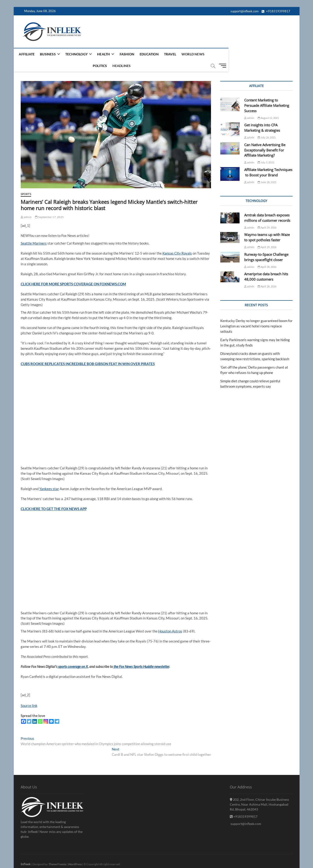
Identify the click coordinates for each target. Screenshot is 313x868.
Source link (29, 694)
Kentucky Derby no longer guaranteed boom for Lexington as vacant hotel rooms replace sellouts (256, 315)
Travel (174, 54)
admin (26, 206)
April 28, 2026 (267, 255)
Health (107, 54)
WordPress (75, 853)
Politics (221, 54)
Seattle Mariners (34, 232)
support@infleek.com (244, 11)
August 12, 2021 (268, 106)
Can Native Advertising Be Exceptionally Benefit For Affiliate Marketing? (265, 139)
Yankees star (49, 477)
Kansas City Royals (177, 242)
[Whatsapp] (40, 710)
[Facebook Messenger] (51, 710)
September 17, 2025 (49, 206)
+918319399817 (276, 11)
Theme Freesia (57, 853)
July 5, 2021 (266, 151)
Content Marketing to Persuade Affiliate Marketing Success (267, 94)
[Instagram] (46, 710)
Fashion (131, 54)
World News (197, 54)
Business (52, 54)
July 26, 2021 (267, 126)
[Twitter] (29, 710)
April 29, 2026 (267, 216)
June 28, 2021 (267, 171)
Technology (80, 54)
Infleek (26, 853)
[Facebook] (23, 710)
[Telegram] (57, 710)
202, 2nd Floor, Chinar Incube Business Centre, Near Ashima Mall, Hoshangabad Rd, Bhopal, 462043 (259, 793)
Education (153, 54)
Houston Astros (170, 620)
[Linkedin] (35, 710)
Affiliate (31, 54)
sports (26, 183)
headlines (243, 54)
